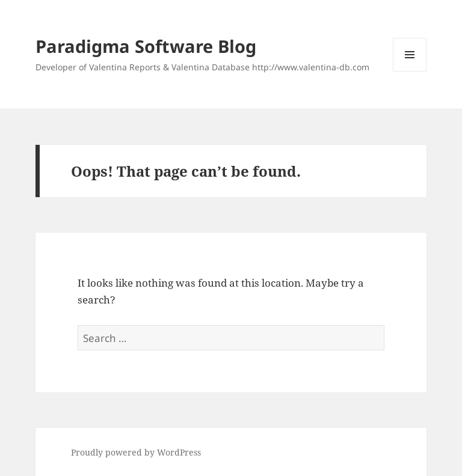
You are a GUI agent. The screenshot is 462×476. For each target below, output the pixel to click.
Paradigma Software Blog (146, 46)
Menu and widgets (410, 71)
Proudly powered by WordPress (136, 452)
